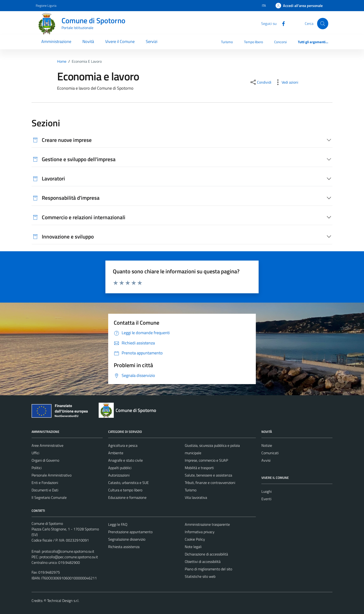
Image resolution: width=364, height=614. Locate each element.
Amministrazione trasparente (207, 524)
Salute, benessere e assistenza (208, 475)
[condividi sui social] (260, 82)
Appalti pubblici (120, 468)
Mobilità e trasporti (199, 468)
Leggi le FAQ (118, 524)
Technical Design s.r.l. (63, 601)
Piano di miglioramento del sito (208, 569)
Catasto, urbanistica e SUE (128, 483)
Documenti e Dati (45, 490)
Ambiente (116, 453)
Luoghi (266, 491)
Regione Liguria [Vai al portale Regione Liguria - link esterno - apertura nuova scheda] (46, 5)
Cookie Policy (195, 539)
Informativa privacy (200, 532)
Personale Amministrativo (52, 475)
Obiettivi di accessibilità (203, 562)
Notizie (267, 445)
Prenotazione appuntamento (130, 532)
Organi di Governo (45, 460)
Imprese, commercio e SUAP (206, 460)
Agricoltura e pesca (123, 445)
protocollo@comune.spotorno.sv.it (68, 551)
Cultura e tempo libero (125, 490)
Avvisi (266, 460)
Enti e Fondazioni (45, 483)
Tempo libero (253, 42)
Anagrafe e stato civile (125, 460)
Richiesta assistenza (124, 547)
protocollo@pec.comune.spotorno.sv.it (69, 557)
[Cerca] (323, 23)
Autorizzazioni (119, 475)
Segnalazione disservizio (127, 539)
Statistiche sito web (200, 576)
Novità (88, 41)
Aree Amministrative (47, 445)
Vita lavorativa (196, 497)
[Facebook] (282, 23)
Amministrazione (56, 41)
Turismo (227, 42)
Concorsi (280, 42)
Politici (37, 468)
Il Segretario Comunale (49, 497)
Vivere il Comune (120, 41)
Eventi (266, 499)
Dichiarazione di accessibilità (206, 554)
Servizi (152, 41)
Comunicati (270, 453)
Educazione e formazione (127, 497)
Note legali (193, 547)
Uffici (35, 453)
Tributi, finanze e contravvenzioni (210, 483)
